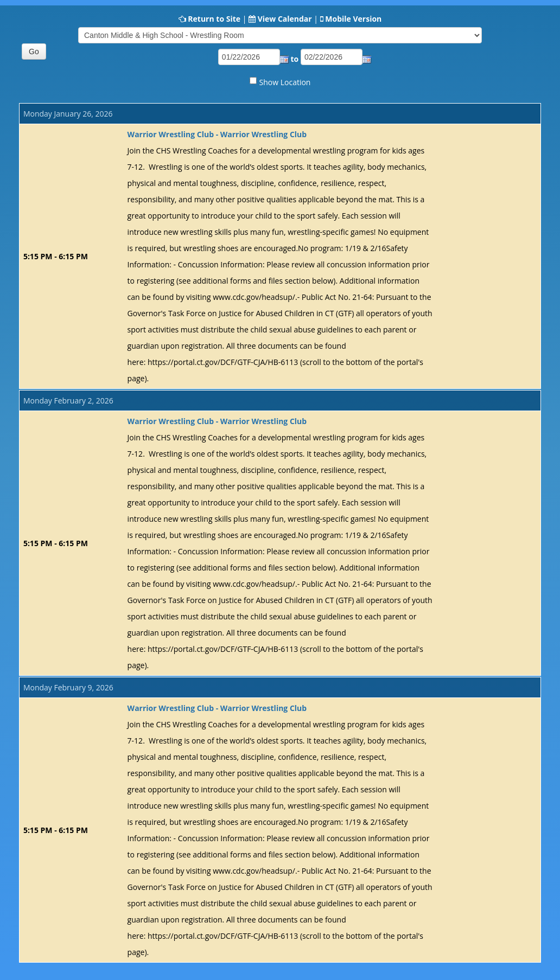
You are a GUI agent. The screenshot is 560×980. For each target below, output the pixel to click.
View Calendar (285, 19)
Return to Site (214, 19)
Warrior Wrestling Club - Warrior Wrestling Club (217, 134)
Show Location (285, 82)
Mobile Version (353, 19)
